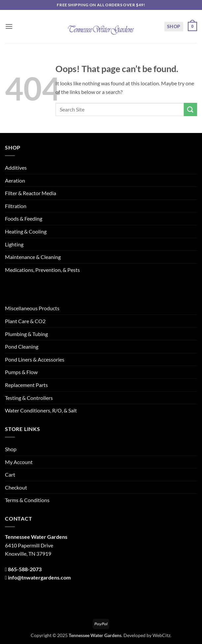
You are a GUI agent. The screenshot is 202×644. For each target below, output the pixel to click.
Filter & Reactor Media (31, 193)
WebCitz (161, 635)
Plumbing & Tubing (26, 334)
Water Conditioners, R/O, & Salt (41, 410)
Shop (174, 26)
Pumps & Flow (21, 372)
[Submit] (190, 109)
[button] (9, 26)
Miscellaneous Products (32, 308)
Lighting (14, 244)
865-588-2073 (25, 569)
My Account (19, 462)
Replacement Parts (26, 385)
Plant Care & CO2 (25, 321)
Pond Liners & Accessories (35, 359)
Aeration (15, 180)
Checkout (16, 487)
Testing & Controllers (29, 398)
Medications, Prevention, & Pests (42, 270)
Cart (10, 474)
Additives (16, 168)
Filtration (16, 206)
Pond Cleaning (22, 346)
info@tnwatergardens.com (39, 577)
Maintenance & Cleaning (33, 257)
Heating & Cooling (26, 231)
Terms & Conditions (27, 500)
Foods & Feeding (24, 218)
